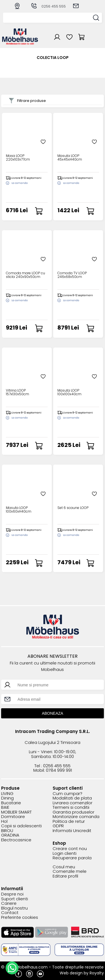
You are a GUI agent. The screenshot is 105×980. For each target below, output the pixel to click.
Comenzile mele (70, 872)
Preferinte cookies (20, 918)
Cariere (9, 904)
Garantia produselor (73, 812)
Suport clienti (15, 899)
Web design (71, 973)
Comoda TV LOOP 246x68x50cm (72, 275)
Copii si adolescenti (21, 826)
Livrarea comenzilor (73, 803)
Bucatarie (11, 803)
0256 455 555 (48, 6)
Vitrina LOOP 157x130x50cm (17, 392)
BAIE (5, 807)
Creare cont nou (70, 849)
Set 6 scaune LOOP (73, 508)
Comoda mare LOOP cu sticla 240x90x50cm (25, 275)
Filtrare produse (27, 101)
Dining (7, 798)
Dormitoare (13, 817)
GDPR (58, 826)
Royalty (97, 973)
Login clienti (65, 854)
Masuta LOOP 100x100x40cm (69, 392)
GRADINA (10, 835)
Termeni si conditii (71, 807)
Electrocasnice (16, 840)
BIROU (7, 831)
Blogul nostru (14, 908)
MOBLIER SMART (16, 812)
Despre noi (12, 894)
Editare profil (65, 876)
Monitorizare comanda (76, 817)
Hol (4, 822)
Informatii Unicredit (72, 831)
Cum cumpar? (67, 794)
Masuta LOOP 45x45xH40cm (70, 158)
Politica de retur (69, 822)
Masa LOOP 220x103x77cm (18, 158)
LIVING (7, 794)
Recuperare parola (72, 858)
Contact (10, 913)
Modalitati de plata (72, 798)
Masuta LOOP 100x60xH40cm (19, 510)
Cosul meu (64, 867)
